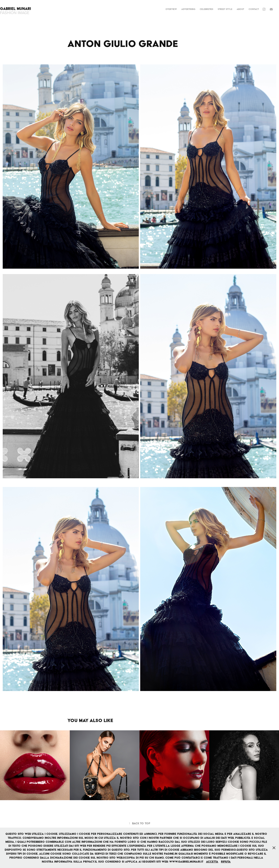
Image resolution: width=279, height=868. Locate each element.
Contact (254, 9)
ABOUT (240, 9)
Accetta (212, 862)
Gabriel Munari (16, 9)
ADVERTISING (188, 9)
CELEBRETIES (206, 9)
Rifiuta (226, 862)
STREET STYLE (225, 9)
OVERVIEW (171, 9)
